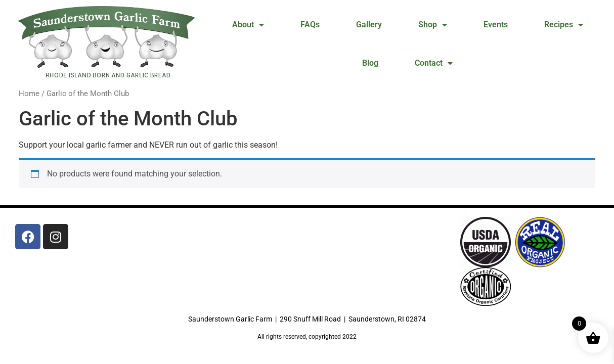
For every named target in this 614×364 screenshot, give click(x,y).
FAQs (310, 25)
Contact (434, 63)
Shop (433, 25)
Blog (370, 63)
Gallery (369, 25)
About (248, 25)
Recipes (564, 25)
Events (496, 25)
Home (29, 94)
